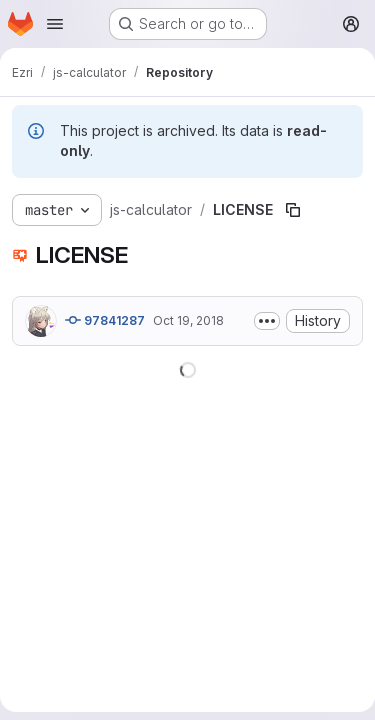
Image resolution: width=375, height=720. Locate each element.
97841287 (105, 320)
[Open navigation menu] (55, 24)
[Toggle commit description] (267, 321)
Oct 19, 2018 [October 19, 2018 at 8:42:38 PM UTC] (188, 320)
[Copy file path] (293, 210)
